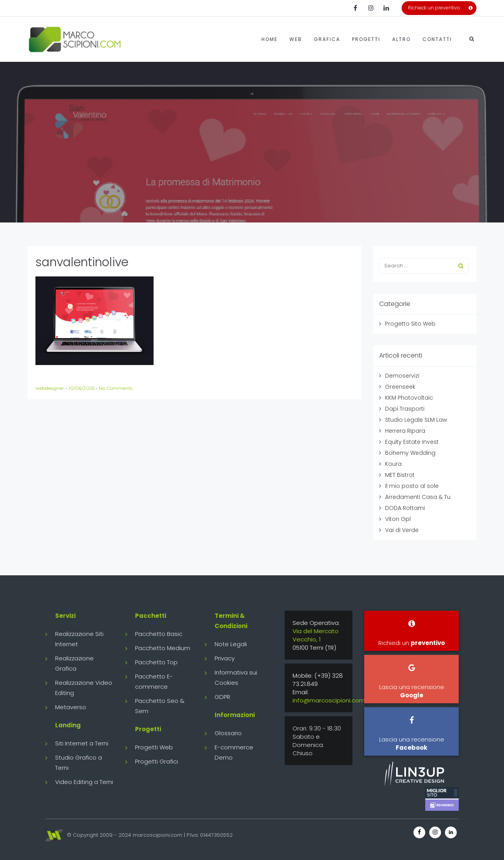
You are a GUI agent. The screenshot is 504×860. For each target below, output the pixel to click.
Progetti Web (154, 747)
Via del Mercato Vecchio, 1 (316, 635)
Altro (401, 39)
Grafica (327, 39)
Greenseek (400, 387)
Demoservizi (402, 376)
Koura (393, 464)
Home (270, 39)
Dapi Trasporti (405, 409)
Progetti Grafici (157, 761)
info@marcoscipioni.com (329, 700)
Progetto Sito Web (410, 324)
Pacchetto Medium (163, 648)
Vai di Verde (402, 530)
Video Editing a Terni (84, 782)
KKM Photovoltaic (409, 398)
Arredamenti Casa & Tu (418, 497)
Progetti (366, 39)
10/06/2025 (82, 388)
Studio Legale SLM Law (416, 420)
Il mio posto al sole (412, 486)
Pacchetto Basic (159, 634)
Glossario (228, 733)
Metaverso (71, 707)
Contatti (437, 39)
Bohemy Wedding (410, 453)
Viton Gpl (398, 519)
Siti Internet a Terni (82, 743)
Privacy (225, 658)
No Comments (116, 388)
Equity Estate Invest (412, 442)
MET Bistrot (400, 475)
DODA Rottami (405, 508)
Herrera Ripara (405, 431)
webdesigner (50, 388)
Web (296, 39)
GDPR (222, 697)
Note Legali (231, 644)
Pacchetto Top (156, 662)
